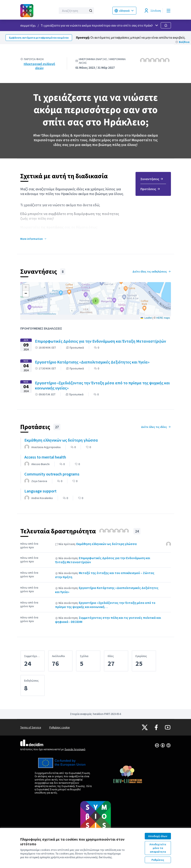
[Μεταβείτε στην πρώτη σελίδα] (28, 11)
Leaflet (146, 318)
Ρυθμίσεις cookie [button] (60, 727)
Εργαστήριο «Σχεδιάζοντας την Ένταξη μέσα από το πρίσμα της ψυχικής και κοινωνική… (105, 605)
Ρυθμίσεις (158, 860)
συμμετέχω (28, 25)
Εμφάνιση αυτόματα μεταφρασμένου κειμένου (39, 38)
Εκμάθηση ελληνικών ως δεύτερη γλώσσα (107, 544)
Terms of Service (31, 727)
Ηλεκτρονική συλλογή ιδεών (39, 66)
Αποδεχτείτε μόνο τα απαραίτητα (158, 848)
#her (37, 135)
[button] (34, 239)
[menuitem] (153, 180)
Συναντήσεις (152, 179)
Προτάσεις (150, 189)
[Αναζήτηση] (76, 11)
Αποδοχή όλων (158, 836)
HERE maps (163, 318)
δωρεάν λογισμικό (75, 749)
